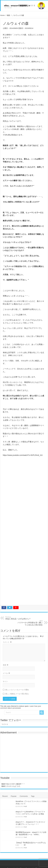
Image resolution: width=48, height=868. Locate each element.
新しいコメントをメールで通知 (17, 690)
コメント (7, 642)
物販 (8, 15)
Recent (5, 796)
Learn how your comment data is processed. (21, 707)
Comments (24, 796)
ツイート (5, 724)
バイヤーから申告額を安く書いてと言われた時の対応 (30, 623)
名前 (6, 665)
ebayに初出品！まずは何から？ (18, 618)
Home (2, 15)
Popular (14, 796)
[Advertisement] (24, 531)
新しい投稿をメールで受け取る (17, 694)
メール (6, 673)
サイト (5, 681)
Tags (33, 796)
